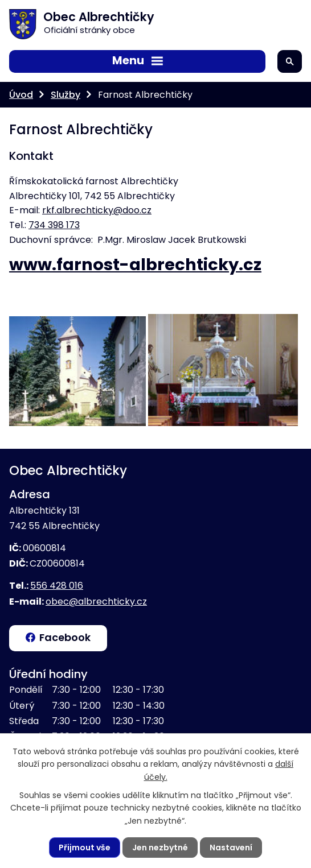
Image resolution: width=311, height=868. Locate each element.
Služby (66, 95)
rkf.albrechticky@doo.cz (97, 210)
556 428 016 (57, 586)
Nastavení (231, 848)
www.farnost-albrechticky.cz (135, 264)
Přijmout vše (85, 848)
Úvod (21, 95)
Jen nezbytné (160, 848)
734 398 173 (54, 225)
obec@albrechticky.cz (96, 602)
